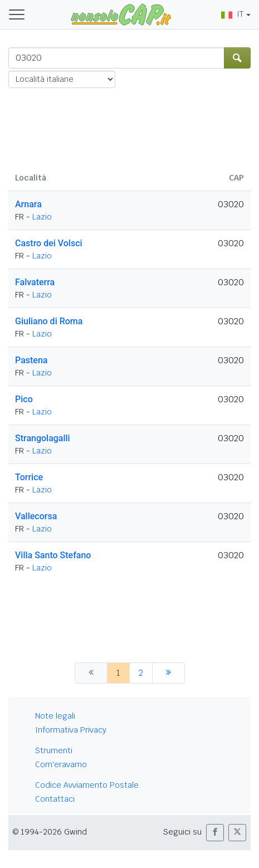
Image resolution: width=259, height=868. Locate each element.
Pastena (31, 360)
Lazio (42, 217)
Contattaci (55, 799)
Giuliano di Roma (49, 321)
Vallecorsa (36, 516)
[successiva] (168, 673)
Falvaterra (35, 282)
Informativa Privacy (71, 730)
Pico (24, 399)
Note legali (55, 716)
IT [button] (232, 14)
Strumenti (54, 750)
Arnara (28, 204)
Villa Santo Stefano (53, 555)
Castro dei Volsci (49, 243)
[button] (215, 833)
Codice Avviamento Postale (87, 785)
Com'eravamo (61, 764)
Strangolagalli (43, 438)
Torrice (29, 477)
